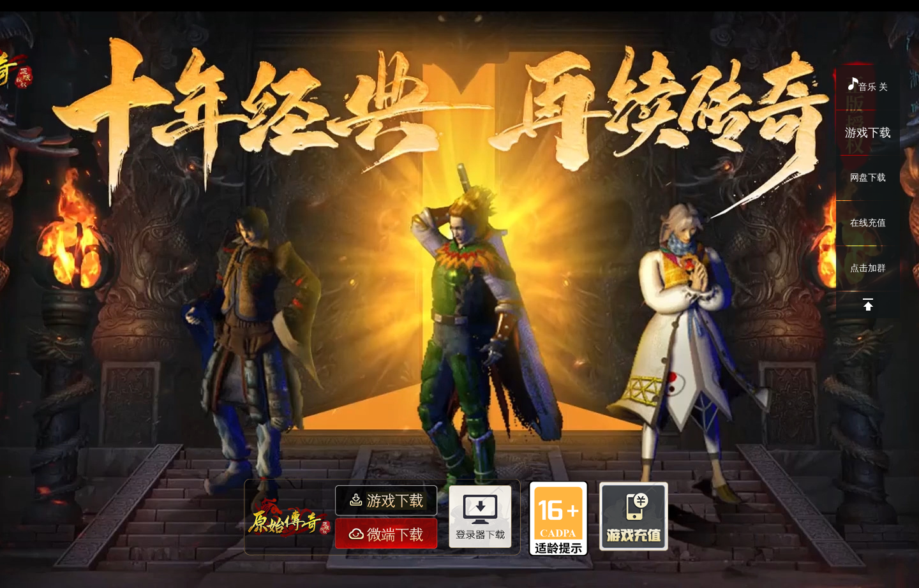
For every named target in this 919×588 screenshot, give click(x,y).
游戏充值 (633, 514)
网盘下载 (868, 178)
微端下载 (388, 532)
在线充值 (868, 223)
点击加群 (868, 268)
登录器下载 (483, 516)
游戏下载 (868, 133)
